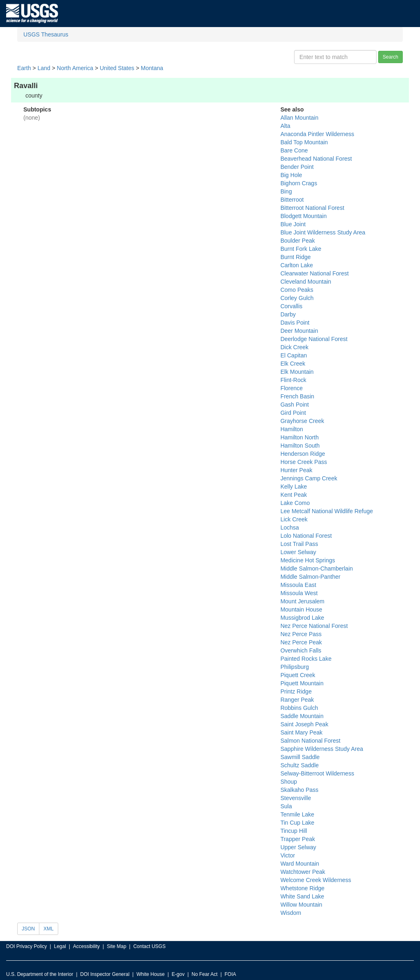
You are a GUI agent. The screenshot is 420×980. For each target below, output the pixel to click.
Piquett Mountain (302, 683)
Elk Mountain (297, 372)
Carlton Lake (297, 265)
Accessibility (86, 946)
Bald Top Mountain (304, 142)
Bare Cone (294, 150)
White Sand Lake (302, 896)
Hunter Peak (297, 470)
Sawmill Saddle (300, 757)
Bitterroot (292, 200)
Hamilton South (300, 446)
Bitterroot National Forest (313, 208)
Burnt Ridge (296, 257)
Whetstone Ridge (302, 888)
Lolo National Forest (306, 536)
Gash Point (295, 405)
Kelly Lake (294, 487)
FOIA (231, 974)
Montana (152, 68)
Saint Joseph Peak (305, 724)
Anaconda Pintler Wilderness (317, 134)
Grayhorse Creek (302, 421)
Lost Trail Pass (299, 544)
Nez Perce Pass (301, 634)
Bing (286, 191)
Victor (288, 855)
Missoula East (298, 585)
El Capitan (294, 355)
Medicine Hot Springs (308, 560)
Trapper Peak (298, 839)
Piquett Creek (298, 675)
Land (44, 68)
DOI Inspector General (105, 974)
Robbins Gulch (299, 708)
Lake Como (295, 503)
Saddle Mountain (302, 716)
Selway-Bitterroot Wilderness (317, 773)
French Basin (297, 396)
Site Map (116, 946)
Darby (288, 314)
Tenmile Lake (298, 814)
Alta (285, 126)
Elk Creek (293, 364)
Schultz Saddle (300, 765)
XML (49, 929)
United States (117, 68)
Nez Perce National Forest (314, 626)
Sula (286, 806)
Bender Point (297, 167)
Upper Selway (298, 847)
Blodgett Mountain (304, 216)
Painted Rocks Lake (306, 659)
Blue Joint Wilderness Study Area (323, 232)
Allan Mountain (300, 118)
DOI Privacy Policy (26, 946)
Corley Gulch (297, 298)
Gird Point (293, 413)
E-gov (178, 974)
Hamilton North (300, 437)
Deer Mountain (299, 331)
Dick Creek (294, 347)
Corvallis (292, 306)
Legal (60, 946)
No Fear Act (204, 974)
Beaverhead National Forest (316, 159)
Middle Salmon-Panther (310, 577)
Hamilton (292, 429)
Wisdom (291, 913)
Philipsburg (295, 667)
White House (151, 974)
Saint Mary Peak (302, 732)
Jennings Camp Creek (309, 478)
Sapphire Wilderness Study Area (322, 749)
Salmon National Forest (310, 741)
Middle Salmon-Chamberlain (317, 568)
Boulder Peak (298, 241)
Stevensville (296, 798)
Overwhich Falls (301, 650)
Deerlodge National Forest (314, 339)
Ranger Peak (297, 700)
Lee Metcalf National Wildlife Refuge (327, 511)
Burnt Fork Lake (301, 249)
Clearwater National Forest (315, 273)
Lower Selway (298, 552)
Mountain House (301, 609)
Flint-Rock (293, 380)
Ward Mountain (300, 864)
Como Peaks (297, 290)
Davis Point (295, 323)
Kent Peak (294, 495)
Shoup (289, 782)
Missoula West (299, 593)
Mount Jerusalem (302, 601)
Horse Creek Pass (304, 462)
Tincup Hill (294, 831)
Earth (24, 68)
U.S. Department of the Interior (40, 974)
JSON (28, 929)
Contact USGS (150, 946)
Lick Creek (294, 519)
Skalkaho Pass (300, 790)
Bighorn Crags (299, 183)
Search (390, 57)
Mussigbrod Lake (302, 618)
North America (75, 68)
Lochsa (290, 528)
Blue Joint (293, 224)
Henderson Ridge (303, 454)
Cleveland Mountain (306, 282)
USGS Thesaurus (46, 34)
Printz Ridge (296, 691)
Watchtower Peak (303, 872)
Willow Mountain (301, 905)
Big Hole (291, 175)
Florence (292, 388)
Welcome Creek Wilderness (316, 880)
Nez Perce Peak (301, 642)
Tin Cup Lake (298, 823)
